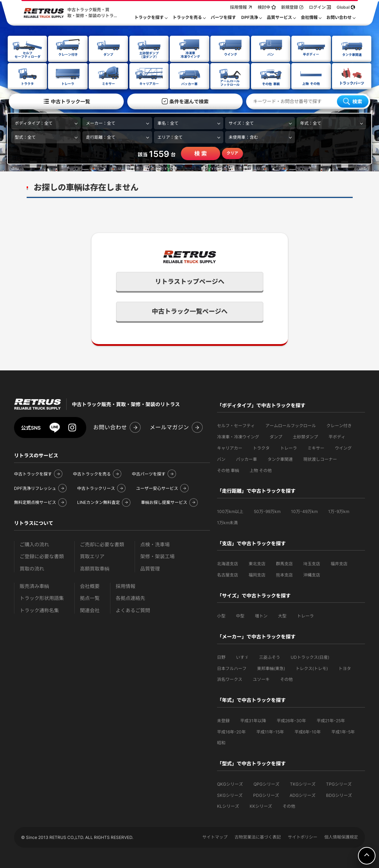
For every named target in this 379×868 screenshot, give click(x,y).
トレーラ (289, 447)
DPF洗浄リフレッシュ (35, 488)
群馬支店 (284, 563)
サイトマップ (215, 836)
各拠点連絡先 (130, 597)
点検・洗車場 (155, 544)
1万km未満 (227, 522)
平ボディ (337, 436)
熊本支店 (284, 574)
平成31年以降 (253, 720)
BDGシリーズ (339, 795)
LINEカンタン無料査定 (99, 502)
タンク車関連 (280, 459)
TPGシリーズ (339, 783)
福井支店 (339, 563)
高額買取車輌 (95, 568)
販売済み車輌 (34, 585)
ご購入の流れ (34, 544)
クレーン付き (339, 425)
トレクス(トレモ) (312, 668)
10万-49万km (304, 511)
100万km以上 (230, 511)
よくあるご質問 (133, 610)
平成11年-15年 (270, 731)
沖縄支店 (312, 574)
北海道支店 (228, 563)
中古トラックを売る (92, 473)
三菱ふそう (270, 657)
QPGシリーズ (266, 783)
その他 (286, 679)
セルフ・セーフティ (236, 425)
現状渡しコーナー (320, 459)
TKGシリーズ (303, 783)
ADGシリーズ (303, 795)
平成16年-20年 (231, 731)
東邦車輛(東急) (271, 668)
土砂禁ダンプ (305, 436)
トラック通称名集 (39, 610)
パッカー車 (246, 459)
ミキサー (316, 447)
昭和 (221, 742)
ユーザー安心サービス (157, 488)
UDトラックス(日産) (310, 657)
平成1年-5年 (343, 731)
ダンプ (276, 436)
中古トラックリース (96, 488)
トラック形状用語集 (42, 597)
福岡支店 (257, 574)
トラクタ (261, 447)
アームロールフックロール (291, 425)
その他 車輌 (228, 470)
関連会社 (90, 610)
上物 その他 (261, 470)
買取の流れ (32, 568)
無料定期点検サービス (35, 502)
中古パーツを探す (149, 473)
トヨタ (345, 668)
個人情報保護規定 (341, 836)
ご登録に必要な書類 (42, 556)
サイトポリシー (303, 836)
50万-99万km (267, 511)
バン (221, 459)
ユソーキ (261, 679)
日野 (221, 657)
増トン (261, 615)
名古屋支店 (228, 574)
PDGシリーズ (266, 795)
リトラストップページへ (190, 281)
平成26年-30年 (291, 720)
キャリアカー (230, 447)
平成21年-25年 (331, 720)
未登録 (223, 720)
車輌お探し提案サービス (164, 502)
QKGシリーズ (230, 783)
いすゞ (242, 657)
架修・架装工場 (157, 556)
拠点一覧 (90, 597)
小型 (221, 615)
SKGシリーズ (230, 795)
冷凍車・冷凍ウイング (238, 436)
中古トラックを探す (33, 473)
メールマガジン (169, 427)
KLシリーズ (228, 805)
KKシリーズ (261, 805)
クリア (232, 152)
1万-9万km (339, 511)
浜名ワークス (230, 679)
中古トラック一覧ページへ (190, 311)
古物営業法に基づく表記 (258, 836)
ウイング (343, 447)
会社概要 (90, 585)
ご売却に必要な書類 (102, 544)
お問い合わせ (110, 427)
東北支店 (257, 563)
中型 (240, 615)
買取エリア (92, 556)
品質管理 (150, 568)
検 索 (201, 153)
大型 (282, 615)
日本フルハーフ (232, 668)
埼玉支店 (312, 563)
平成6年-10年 (308, 731)
